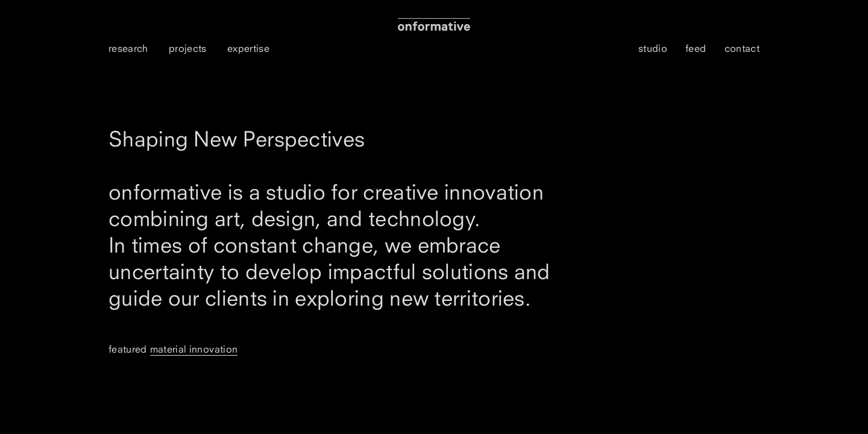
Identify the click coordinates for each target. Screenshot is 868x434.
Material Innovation (194, 349)
